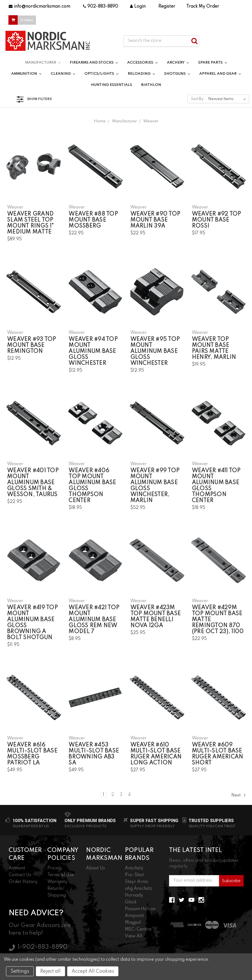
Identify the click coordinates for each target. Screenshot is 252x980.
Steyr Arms (136, 882)
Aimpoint (134, 916)
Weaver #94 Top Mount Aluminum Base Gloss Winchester (93, 351)
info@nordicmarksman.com (39, 7)
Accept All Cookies (93, 971)
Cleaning (63, 74)
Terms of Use (61, 875)
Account (17, 868)
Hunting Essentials (111, 85)
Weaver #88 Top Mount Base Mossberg (93, 220)
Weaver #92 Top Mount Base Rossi (216, 220)
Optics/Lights (101, 74)
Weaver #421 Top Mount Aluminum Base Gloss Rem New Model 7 (94, 620)
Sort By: (198, 99)
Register (167, 7)
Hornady (134, 895)
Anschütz (134, 868)
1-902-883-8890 (43, 947)
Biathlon (151, 85)
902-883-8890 (101, 7)
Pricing (54, 868)
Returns (55, 889)
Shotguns (177, 74)
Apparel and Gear (220, 74)
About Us (96, 868)
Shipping (57, 895)
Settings (20, 971)
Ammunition (26, 74)
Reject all (50, 971)
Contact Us (20, 875)
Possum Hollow (140, 909)
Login (138, 7)
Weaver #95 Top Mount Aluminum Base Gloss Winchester (155, 351)
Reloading (141, 74)
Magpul (133, 923)
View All (133, 936)
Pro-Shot (134, 875)
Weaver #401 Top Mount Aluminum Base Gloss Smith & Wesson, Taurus (33, 483)
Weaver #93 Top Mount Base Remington (32, 346)
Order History (23, 882)
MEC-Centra (138, 929)
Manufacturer (43, 63)
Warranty (57, 882)
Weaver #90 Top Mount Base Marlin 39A (155, 220)
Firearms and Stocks (94, 63)
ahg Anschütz (139, 889)
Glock (131, 902)
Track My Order (203, 7)
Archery (178, 63)
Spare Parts (213, 63)
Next (239, 795)
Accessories (142, 63)
